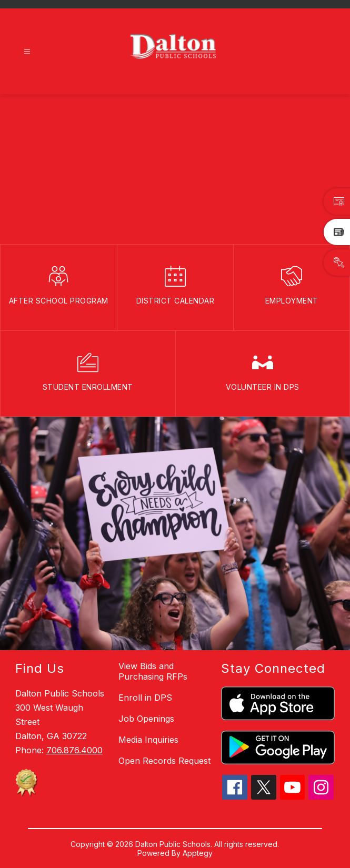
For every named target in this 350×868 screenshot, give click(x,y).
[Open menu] (27, 52)
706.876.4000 (74, 750)
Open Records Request (164, 761)
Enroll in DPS (145, 698)
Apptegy (198, 853)
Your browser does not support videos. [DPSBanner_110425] (175, 169)
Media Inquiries (148, 740)
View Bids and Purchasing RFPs (153, 671)
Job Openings (146, 719)
